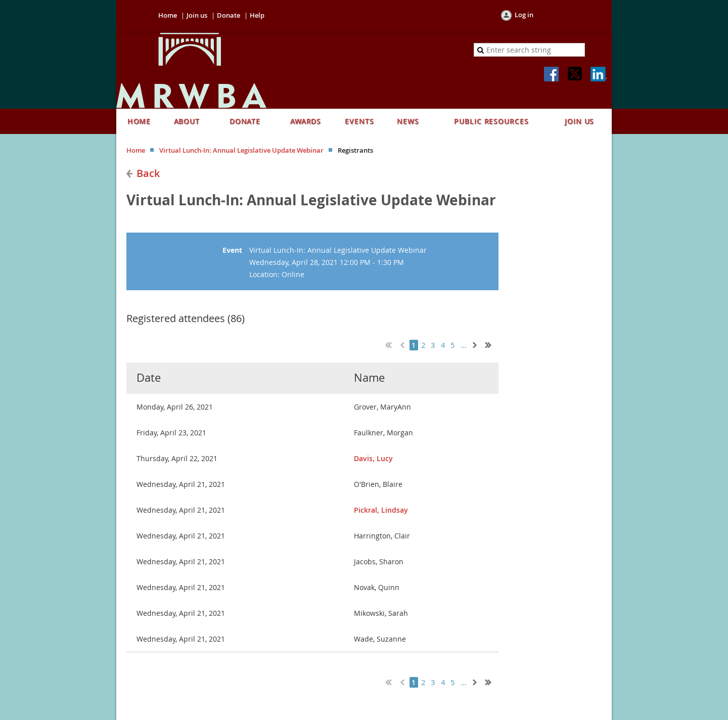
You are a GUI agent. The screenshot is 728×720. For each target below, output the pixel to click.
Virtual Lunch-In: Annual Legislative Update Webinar (241, 150)
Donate (229, 15)
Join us (197, 15)
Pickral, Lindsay (381, 510)
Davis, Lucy (373, 458)
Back (148, 173)
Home (168, 15)
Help (257, 15)
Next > (477, 344)
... (464, 345)
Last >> (492, 344)
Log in (524, 15)
